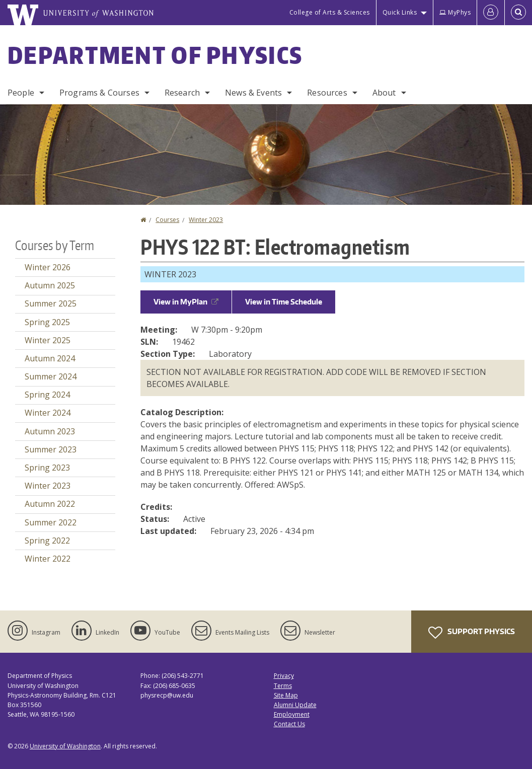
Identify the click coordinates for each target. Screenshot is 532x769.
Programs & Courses (99, 93)
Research (182, 93)
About (384, 93)
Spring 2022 (47, 541)
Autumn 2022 (50, 504)
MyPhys (455, 12)
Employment (292, 714)
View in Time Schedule (284, 302)
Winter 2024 (48, 413)
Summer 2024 (51, 376)
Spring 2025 (47, 322)
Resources (327, 93)
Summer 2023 (51, 449)
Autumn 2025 (50, 285)
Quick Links (400, 12)
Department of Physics (155, 55)
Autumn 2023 (50, 431)
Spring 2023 (47, 468)
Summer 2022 (51, 522)
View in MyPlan (186, 302)
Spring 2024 (47, 395)
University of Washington (65, 746)
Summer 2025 (51, 303)
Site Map (286, 695)
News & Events (253, 93)
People (21, 93)
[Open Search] (518, 13)
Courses (167, 220)
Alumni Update (295, 705)
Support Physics (472, 633)
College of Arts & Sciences (330, 12)
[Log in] (491, 13)
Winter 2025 (48, 340)
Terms (283, 686)
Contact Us (289, 724)
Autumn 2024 (50, 358)
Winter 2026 (48, 267)
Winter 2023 (206, 220)
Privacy (284, 676)
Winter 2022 (48, 559)
